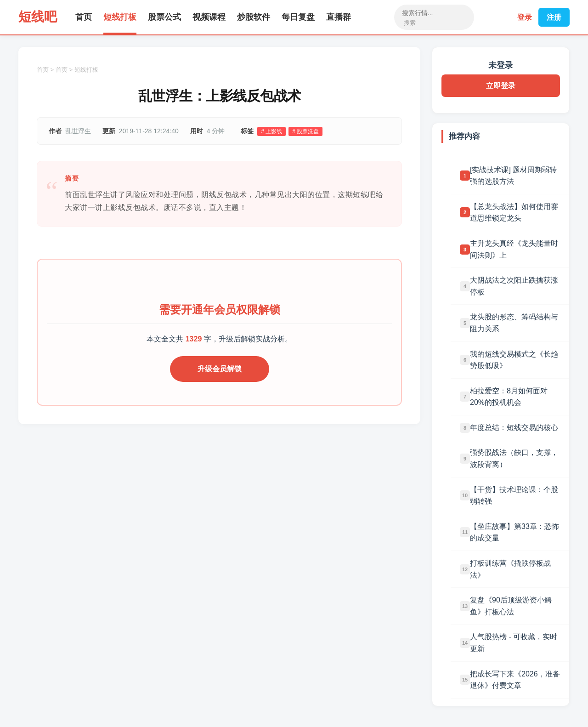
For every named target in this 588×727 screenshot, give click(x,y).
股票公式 (164, 17)
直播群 (339, 17)
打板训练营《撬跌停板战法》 (510, 569)
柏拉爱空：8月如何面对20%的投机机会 (509, 397)
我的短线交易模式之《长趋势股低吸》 (514, 360)
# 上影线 (271, 131)
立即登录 (501, 86)
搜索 (410, 23)
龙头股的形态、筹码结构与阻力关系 (514, 323)
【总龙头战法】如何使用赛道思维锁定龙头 (514, 213)
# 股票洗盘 (305, 131)
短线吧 (38, 17)
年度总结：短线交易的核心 (514, 428)
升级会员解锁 (220, 369)
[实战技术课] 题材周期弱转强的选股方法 (513, 176)
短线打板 (120, 17)
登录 (525, 17)
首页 (84, 17)
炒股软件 (254, 17)
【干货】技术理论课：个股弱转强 (514, 496)
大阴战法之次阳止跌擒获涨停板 (514, 286)
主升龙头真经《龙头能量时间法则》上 (514, 249)
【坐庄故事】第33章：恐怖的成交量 (514, 532)
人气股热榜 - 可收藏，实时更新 (514, 643)
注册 (554, 17)
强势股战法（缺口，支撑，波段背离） (514, 458)
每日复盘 (298, 17)
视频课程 (209, 17)
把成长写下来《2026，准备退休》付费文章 (515, 680)
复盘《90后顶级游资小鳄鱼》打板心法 (511, 606)
